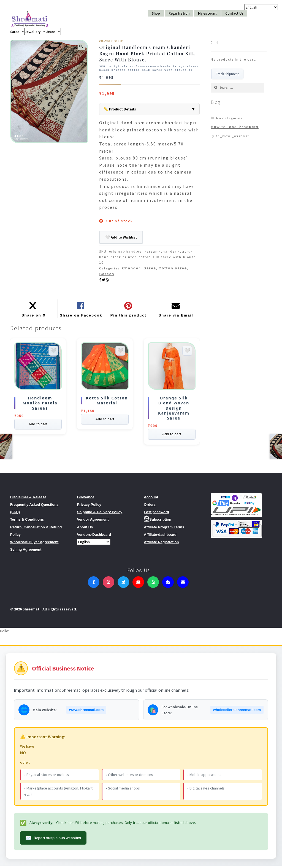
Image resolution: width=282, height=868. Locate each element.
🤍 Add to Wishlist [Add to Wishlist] (121, 237)
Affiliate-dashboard (160, 537)
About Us (85, 529)
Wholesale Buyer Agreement (34, 544)
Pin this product (128, 317)
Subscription (157, 522)
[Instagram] (109, 584)
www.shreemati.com (86, 712)
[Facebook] (94, 584)
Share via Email (176, 317)
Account (151, 499)
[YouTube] (138, 584)
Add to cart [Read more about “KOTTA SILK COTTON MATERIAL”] (105, 421)
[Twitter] (123, 584)
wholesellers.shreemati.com (237, 712)
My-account (207, 13)
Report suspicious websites (53, 840)
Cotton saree (173, 268)
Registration (179, 13)
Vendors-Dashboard (94, 537)
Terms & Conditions (27, 522)
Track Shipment (227, 74)
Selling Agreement (26, 552)
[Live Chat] (168, 584)
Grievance (86, 499)
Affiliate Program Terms (164, 529)
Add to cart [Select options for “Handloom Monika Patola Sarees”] (38, 426)
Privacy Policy (89, 507)
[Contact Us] (183, 584)
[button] (82, 47)
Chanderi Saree (139, 268)
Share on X (34, 317)
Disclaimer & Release (28, 499)
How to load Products (235, 127)
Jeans (53, 32)
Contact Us (234, 13)
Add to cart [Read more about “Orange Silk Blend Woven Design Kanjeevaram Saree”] (172, 436)
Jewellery (35, 32)
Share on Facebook (81, 317)
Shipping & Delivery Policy (100, 514)
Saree (17, 32)
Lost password (156, 514)
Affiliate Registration (161, 544)
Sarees (107, 274)
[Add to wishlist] (53, 353)
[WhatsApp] (153, 584)
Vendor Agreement (93, 522)
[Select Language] (94, 544)
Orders (150, 507)
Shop (156, 13)
